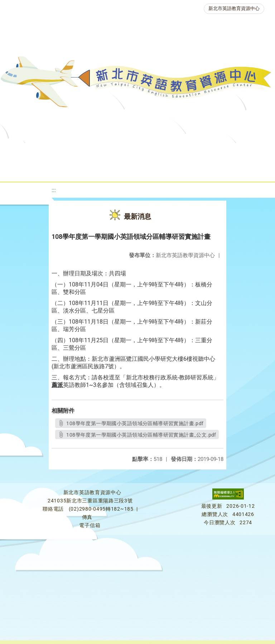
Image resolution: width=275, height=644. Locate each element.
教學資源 (145, 152)
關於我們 (31, 152)
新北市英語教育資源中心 (234, 8)
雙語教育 (202, 170)
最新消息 (72, 152)
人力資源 (105, 170)
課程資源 (104, 152)
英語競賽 (64, 170)
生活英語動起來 (154, 170)
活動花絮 (243, 170)
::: (54, 190)
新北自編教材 (190, 152)
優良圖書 (236, 152)
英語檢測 (24, 170)
